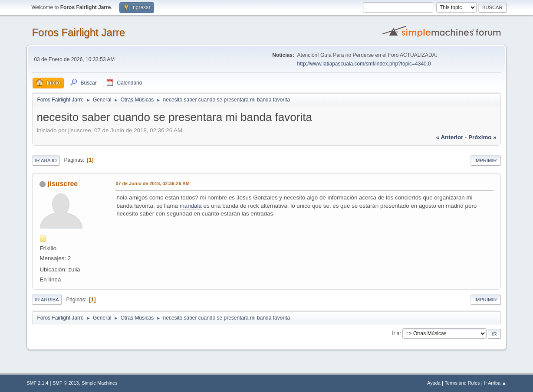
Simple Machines (99, 383)
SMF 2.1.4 (37, 383)
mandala (191, 206)
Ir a (396, 333)
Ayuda (434, 383)
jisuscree (63, 184)
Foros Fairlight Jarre (78, 32)
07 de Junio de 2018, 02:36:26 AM (152, 183)
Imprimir (486, 160)
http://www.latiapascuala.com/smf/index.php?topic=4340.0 (364, 64)
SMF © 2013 (66, 383)
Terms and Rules (462, 383)
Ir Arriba (47, 300)
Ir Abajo (46, 160)
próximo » (482, 137)
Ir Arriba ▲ (495, 383)
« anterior (450, 137)
